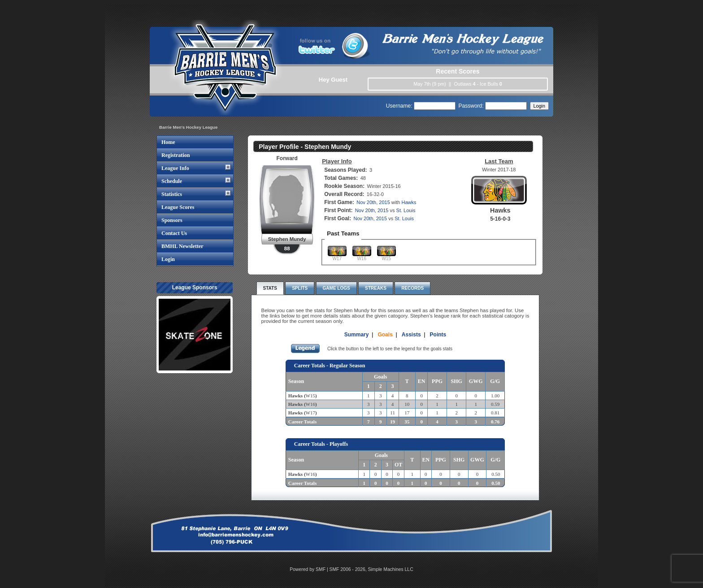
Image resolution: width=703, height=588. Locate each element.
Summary (357, 335)
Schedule (172, 181)
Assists (411, 335)
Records (412, 288)
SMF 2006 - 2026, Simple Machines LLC (371, 569)
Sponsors (172, 220)
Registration (176, 155)
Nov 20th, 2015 (373, 202)
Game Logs (336, 288)
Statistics (172, 194)
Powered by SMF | (309, 569)
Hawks (409, 202)
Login (168, 259)
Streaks (376, 288)
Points (438, 335)
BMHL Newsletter (182, 246)
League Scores (178, 207)
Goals (385, 335)
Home (168, 142)
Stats (270, 288)
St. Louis (406, 210)
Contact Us (174, 233)
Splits (300, 288)
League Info (175, 168)
